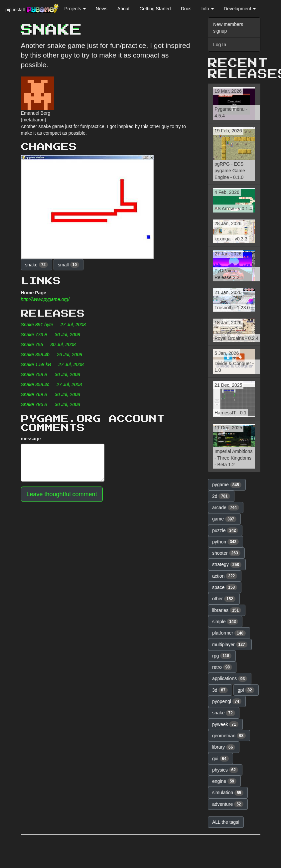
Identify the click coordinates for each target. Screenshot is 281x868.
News (102, 9)
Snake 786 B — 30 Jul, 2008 (51, 404)
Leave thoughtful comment (62, 494)
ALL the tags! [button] (226, 822)
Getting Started (155, 9)
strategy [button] (227, 565)
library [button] (224, 747)
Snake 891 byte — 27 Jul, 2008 (53, 325)
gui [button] (220, 759)
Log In (220, 45)
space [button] (225, 587)
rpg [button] (222, 656)
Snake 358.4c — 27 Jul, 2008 (52, 384)
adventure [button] (228, 804)
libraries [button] (227, 610)
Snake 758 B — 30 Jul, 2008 (51, 374)
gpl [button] (246, 690)
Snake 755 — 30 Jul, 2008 (48, 345)
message (31, 439)
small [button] (69, 265)
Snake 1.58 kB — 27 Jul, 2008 (52, 364)
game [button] (224, 519)
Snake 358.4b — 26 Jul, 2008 (52, 355)
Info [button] (208, 9)
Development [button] (240, 9)
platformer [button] (229, 633)
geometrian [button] (229, 736)
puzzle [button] (225, 530)
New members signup (228, 28)
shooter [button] (226, 553)
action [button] (225, 576)
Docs (186, 9)
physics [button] (225, 770)
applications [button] (230, 679)
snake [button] (37, 265)
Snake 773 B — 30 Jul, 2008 (51, 335)
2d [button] (221, 496)
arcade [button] (226, 507)
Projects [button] (75, 9)
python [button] (225, 542)
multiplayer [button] (230, 645)
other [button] (224, 599)
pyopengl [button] (227, 701)
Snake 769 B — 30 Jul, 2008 (51, 394)
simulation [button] (228, 793)
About (124, 9)
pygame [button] (227, 485)
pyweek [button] (225, 724)
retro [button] (222, 667)
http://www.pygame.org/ (45, 299)
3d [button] (220, 690)
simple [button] (225, 622)
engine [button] (224, 781)
